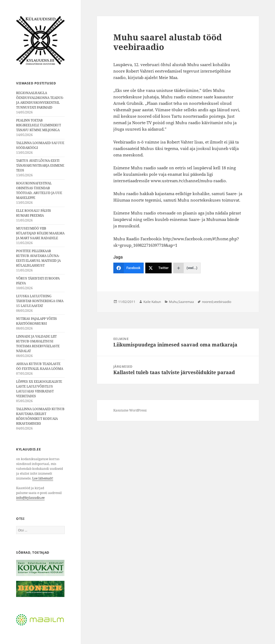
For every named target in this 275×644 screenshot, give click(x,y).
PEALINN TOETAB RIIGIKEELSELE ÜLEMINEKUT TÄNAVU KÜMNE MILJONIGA (39, 125)
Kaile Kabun (152, 302)
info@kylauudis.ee (30, 498)
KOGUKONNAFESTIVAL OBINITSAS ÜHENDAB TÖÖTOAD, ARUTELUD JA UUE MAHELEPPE (39, 190)
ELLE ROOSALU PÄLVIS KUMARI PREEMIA (34, 213)
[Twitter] (159, 268)
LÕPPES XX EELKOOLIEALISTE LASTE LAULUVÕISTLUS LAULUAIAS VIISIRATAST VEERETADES (39, 389)
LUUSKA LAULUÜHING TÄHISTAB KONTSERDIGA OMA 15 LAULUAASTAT (40, 301)
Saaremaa (186, 302)
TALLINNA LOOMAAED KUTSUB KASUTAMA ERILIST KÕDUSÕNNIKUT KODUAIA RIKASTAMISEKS (40, 416)
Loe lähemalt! (43, 478)
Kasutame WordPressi (130, 410)
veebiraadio (222, 302)
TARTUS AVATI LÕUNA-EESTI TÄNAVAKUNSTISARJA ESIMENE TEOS (40, 165)
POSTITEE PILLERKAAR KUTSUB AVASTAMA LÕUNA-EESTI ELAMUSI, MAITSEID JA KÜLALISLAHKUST (38, 258)
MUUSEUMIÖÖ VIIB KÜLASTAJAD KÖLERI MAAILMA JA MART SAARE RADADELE (40, 233)
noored (207, 302)
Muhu (173, 302)
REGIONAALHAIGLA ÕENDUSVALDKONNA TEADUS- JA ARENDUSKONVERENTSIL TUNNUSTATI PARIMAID (40, 100)
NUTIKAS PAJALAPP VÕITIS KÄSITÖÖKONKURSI (37, 321)
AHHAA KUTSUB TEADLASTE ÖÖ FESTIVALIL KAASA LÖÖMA (40, 366)
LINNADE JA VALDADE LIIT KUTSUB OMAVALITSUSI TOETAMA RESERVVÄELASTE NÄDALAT (38, 344)
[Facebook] (129, 268)
